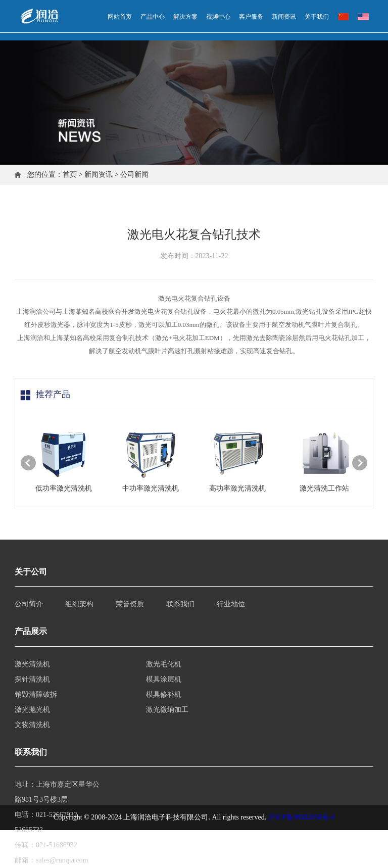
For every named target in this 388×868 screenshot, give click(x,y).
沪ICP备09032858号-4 (301, 817)
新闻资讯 (99, 175)
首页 (70, 175)
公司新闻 (134, 175)
